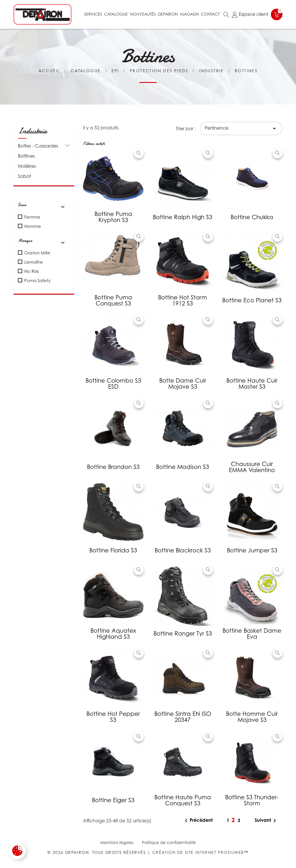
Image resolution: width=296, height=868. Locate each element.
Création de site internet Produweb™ (200, 852)
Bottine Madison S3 (183, 467)
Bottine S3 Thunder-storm (252, 800)
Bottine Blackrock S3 (183, 550)
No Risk (32, 271)
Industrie (32, 131)
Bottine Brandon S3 (113, 467)
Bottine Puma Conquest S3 (113, 300)
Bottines (26, 156)
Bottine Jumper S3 (252, 550)
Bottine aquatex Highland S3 (113, 634)
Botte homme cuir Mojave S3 (252, 717)
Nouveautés (143, 14)
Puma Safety (37, 280)
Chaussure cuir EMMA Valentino (252, 467)
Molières (27, 166)
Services (93, 14)
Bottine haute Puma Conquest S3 (183, 800)
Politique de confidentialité (169, 842)
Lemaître (34, 262)
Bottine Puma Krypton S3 (113, 217)
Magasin (189, 14)
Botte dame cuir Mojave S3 (183, 384)
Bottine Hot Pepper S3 (113, 717)
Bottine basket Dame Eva (252, 634)
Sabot (24, 176)
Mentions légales (117, 842)
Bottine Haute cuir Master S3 (252, 384)
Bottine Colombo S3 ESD (113, 384)
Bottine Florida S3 (113, 550)
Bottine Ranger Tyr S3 (183, 634)
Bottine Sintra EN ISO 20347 (183, 717)
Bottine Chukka (252, 217)
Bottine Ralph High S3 (183, 217)
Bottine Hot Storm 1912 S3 (183, 300)
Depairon (168, 14)
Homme (33, 226)
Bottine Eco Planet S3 (252, 300)
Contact (210, 14)
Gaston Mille (37, 253)
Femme (32, 217)
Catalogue (116, 14)
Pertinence (241, 128)
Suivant (266, 821)
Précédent (198, 821)
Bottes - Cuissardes (38, 146)
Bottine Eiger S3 (113, 800)
